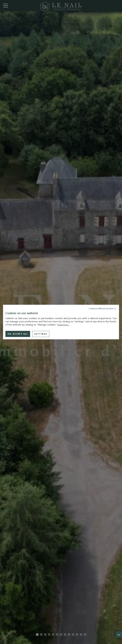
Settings (41, 334)
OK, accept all (18, 334)
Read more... (64, 325)
